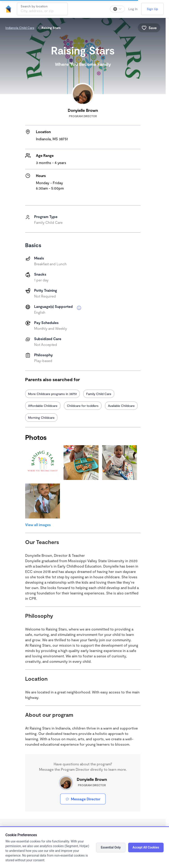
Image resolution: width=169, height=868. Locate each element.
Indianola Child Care (20, 28)
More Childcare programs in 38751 (52, 394)
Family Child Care (99, 394)
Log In (133, 9)
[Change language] (117, 9)
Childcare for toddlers (83, 406)
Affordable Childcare (43, 406)
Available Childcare (121, 406)
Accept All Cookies (146, 847)
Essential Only (111, 847)
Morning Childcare (41, 418)
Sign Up (152, 9)
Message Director (83, 799)
